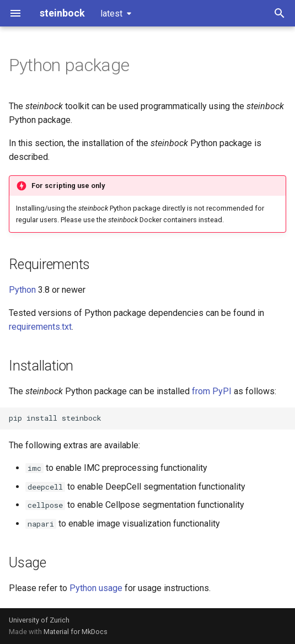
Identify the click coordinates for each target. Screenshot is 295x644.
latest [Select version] (111, 14)
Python (22, 290)
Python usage (96, 588)
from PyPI (212, 391)
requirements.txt (40, 327)
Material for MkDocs (76, 632)
